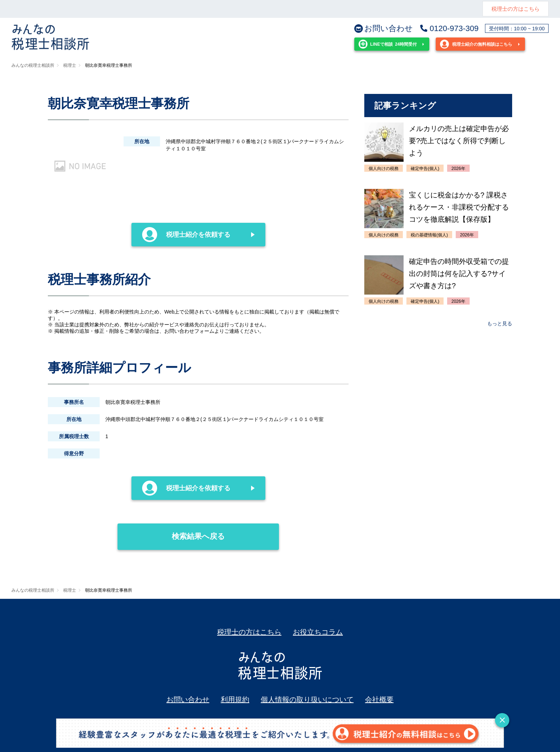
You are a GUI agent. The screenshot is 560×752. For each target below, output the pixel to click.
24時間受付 (388, 44)
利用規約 (235, 700)
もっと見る (500, 324)
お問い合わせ (384, 29)
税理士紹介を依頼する (186, 235)
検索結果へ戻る (171, 532)
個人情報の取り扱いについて (307, 700)
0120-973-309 (449, 29)
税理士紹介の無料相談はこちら (476, 44)
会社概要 (379, 700)
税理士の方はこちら (516, 9)
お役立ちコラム (318, 632)
